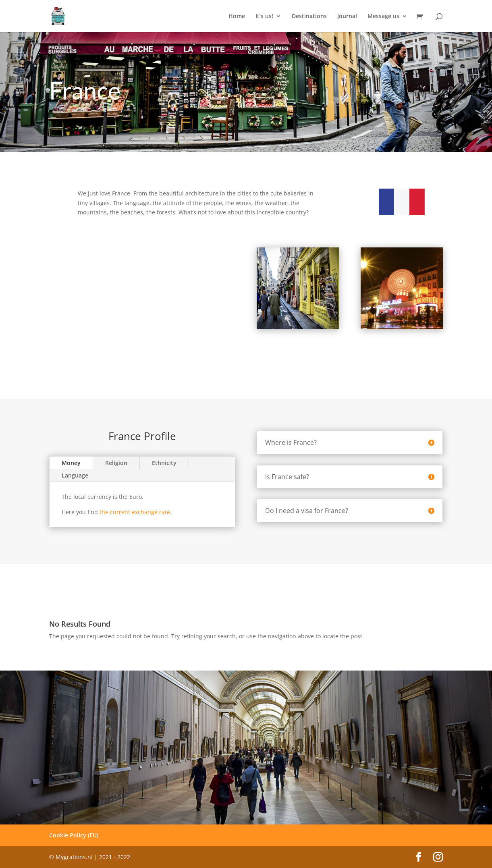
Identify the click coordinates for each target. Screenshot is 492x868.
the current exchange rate (135, 512)
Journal (347, 17)
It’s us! (264, 17)
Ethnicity (164, 463)
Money (71, 463)
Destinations (309, 17)
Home (237, 17)
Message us (383, 17)
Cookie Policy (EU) (74, 835)
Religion (116, 463)
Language (75, 475)
